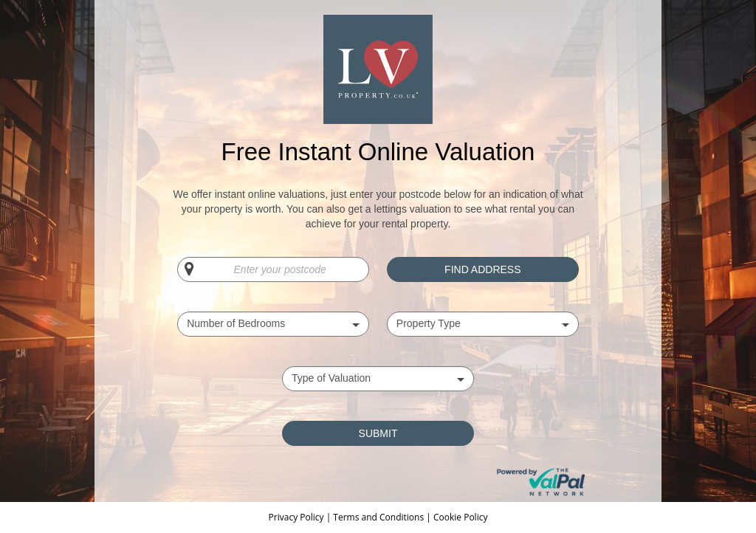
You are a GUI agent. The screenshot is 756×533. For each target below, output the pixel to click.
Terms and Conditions (378, 517)
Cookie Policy (460, 517)
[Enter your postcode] (273, 269)
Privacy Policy (298, 517)
